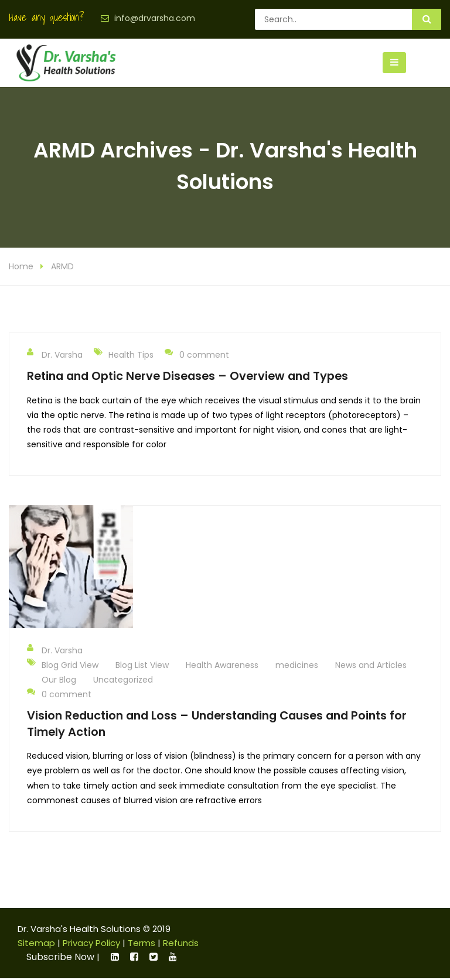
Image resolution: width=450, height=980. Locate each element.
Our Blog (59, 680)
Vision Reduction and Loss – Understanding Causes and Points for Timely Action (217, 724)
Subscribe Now (60, 957)
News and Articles (371, 666)
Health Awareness (222, 666)
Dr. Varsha (55, 355)
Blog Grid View (70, 666)
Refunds (181, 943)
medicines (297, 666)
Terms (142, 943)
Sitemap (36, 943)
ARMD (62, 267)
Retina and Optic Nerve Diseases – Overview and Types (187, 376)
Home (21, 267)
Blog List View (142, 666)
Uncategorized (123, 680)
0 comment (197, 355)
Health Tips (131, 355)
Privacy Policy (91, 943)
